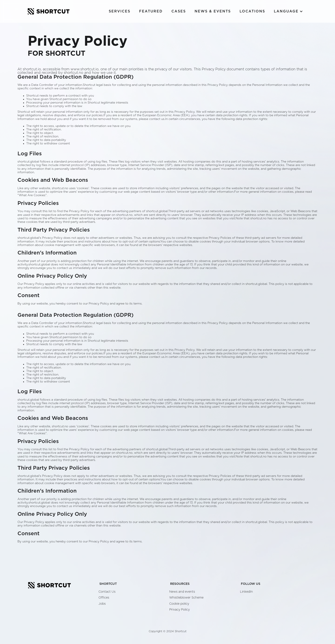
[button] (288, 11)
